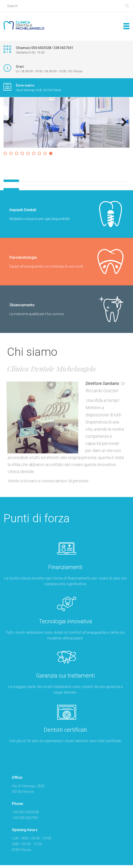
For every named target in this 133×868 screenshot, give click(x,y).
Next (122, 122)
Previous (11, 122)
